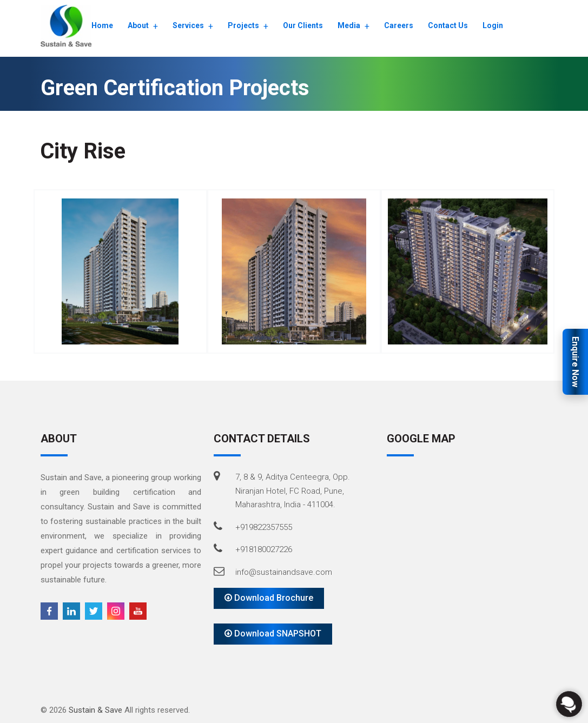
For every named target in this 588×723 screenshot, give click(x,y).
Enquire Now (575, 362)
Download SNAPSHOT (273, 634)
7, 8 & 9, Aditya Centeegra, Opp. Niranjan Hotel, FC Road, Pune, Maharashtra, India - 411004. (293, 491)
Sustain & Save (95, 710)
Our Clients (303, 25)
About (138, 25)
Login (493, 25)
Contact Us (448, 25)
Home (102, 25)
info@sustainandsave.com (284, 572)
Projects (243, 25)
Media (349, 25)
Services (188, 25)
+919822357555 (264, 527)
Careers (399, 25)
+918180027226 (264, 549)
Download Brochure (269, 598)
